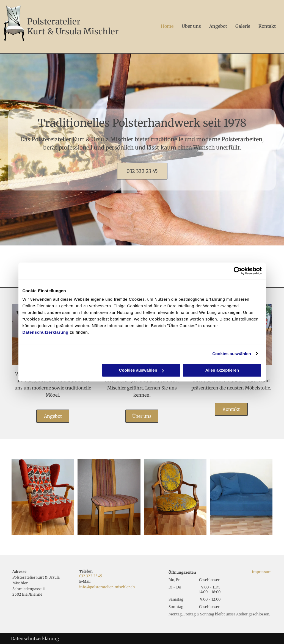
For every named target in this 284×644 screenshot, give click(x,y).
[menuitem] (163, 26)
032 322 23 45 (91, 576)
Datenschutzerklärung (46, 332)
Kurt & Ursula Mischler (73, 31)
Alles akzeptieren (222, 370)
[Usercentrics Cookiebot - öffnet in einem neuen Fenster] (238, 271)
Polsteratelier (54, 21)
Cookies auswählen (232, 354)
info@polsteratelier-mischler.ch (107, 587)
